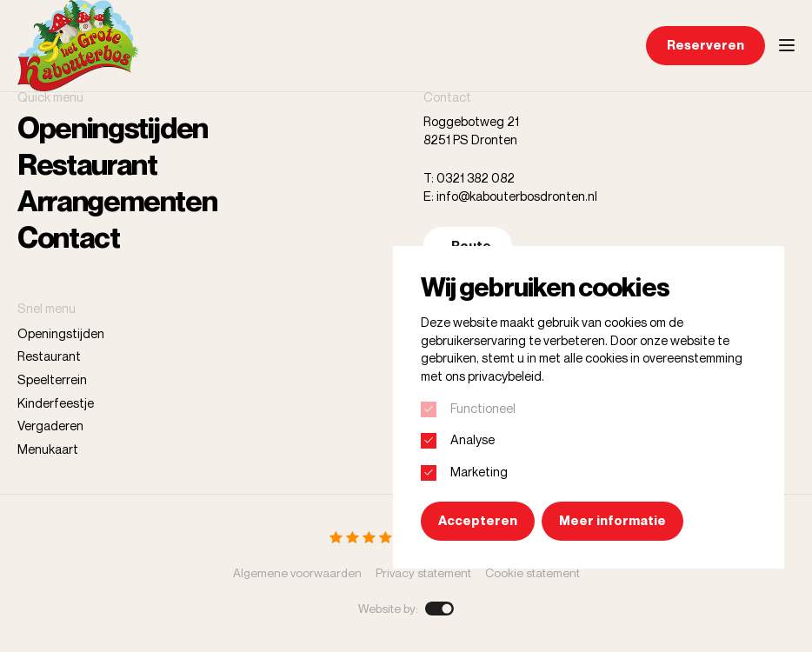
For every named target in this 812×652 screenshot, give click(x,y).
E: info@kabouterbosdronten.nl (510, 196)
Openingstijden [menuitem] (113, 128)
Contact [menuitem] (69, 237)
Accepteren (478, 520)
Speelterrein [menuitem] (52, 379)
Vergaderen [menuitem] (50, 426)
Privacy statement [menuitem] (423, 573)
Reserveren (706, 45)
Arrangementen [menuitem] (117, 201)
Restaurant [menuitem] (87, 164)
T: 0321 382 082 (469, 178)
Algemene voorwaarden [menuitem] (297, 573)
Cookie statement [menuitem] (532, 573)
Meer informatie (612, 520)
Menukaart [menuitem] (48, 449)
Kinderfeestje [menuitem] (56, 403)
